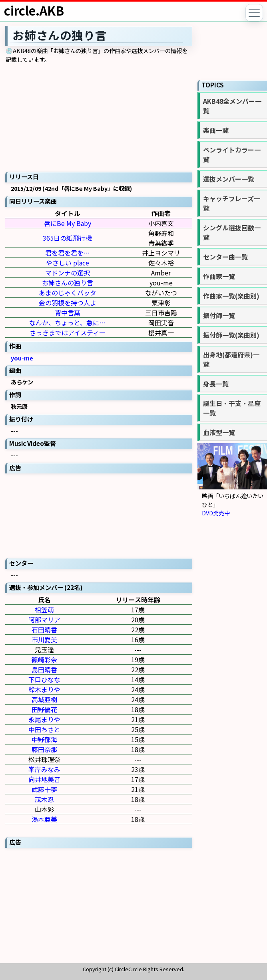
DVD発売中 (216, 513)
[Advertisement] (99, 515)
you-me (22, 358)
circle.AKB (34, 10)
